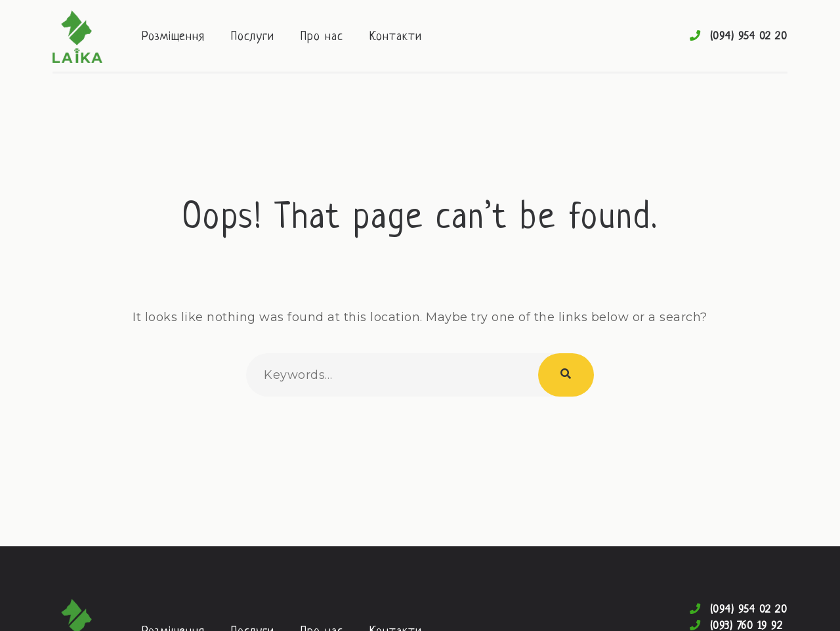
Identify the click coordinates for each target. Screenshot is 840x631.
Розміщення (173, 37)
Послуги (253, 37)
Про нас (322, 37)
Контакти (396, 37)
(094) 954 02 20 (749, 36)
